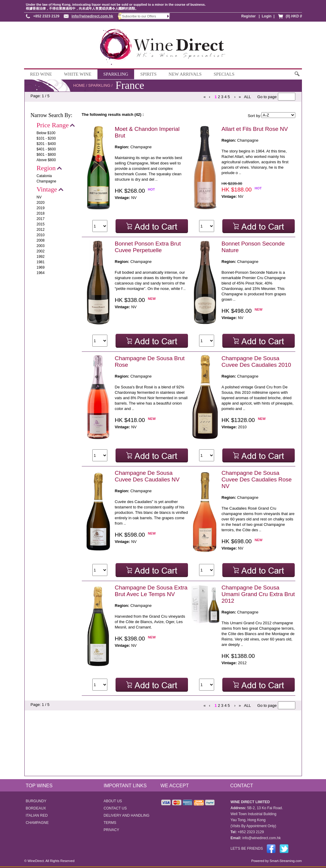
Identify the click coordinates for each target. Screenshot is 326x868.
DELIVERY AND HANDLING (127, 815)
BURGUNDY (36, 801)
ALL (247, 97)
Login (267, 16)
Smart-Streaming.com (285, 861)
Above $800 (46, 160)
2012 (41, 230)
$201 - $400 (46, 144)
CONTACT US (115, 808)
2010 (41, 235)
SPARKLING (116, 74)
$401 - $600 (46, 149)
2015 (41, 224)
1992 (41, 257)
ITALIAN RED (37, 815)
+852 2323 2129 (46, 16)
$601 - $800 (46, 155)
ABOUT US (113, 801)
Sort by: (255, 116)
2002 (41, 251)
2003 (41, 246)
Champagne (46, 181)
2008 (41, 240)
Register (248, 16)
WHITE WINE (78, 74)
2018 (41, 213)
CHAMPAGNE (37, 823)
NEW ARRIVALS (185, 74)
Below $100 (46, 133)
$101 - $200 (46, 138)
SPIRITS (148, 74)
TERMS (110, 823)
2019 (41, 208)
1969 (41, 267)
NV (39, 197)
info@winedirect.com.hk (92, 16)
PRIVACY (112, 830)
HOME (79, 85)
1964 (41, 273)
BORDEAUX (36, 808)
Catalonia (44, 176)
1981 (41, 262)
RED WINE (41, 74)
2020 (41, 203)
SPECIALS (224, 74)
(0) (294, 16)
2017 (41, 219)
